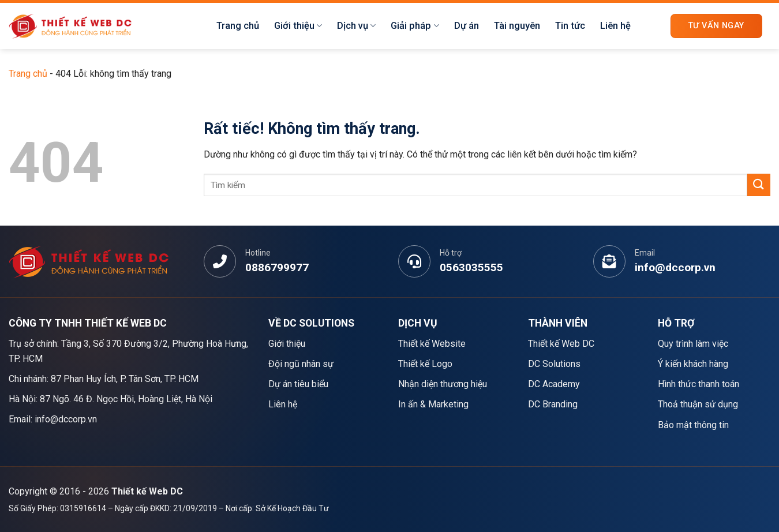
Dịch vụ (356, 26)
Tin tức (570, 26)
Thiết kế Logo (425, 364)
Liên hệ (615, 26)
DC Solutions (554, 364)
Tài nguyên (517, 26)
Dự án (467, 26)
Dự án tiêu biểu (298, 384)
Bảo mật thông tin (693, 425)
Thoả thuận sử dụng (698, 404)
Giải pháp (415, 26)
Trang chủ (238, 26)
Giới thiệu (298, 26)
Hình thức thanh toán (699, 384)
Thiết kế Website (432, 344)
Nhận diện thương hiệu (443, 384)
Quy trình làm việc (693, 344)
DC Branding (553, 404)
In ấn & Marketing (433, 404)
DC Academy (554, 384)
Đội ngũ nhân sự (301, 364)
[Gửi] (759, 185)
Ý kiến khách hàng (693, 364)
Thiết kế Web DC (561, 344)
